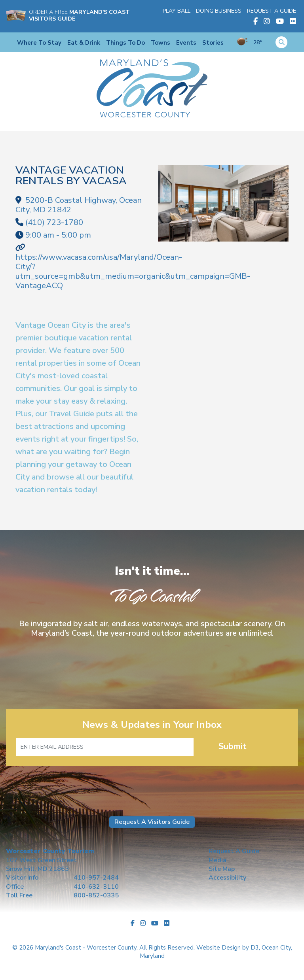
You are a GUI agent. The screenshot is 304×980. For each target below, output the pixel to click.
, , (79, 205)
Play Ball (177, 11)
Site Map (222, 869)
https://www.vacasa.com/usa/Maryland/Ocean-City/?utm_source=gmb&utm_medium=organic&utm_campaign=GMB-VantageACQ (133, 271)
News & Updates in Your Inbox (152, 725)
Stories (213, 43)
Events (186, 43)
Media (218, 860)
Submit (233, 746)
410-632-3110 (96, 887)
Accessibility (227, 878)
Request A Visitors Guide (152, 822)
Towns (161, 43)
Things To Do (125, 43)
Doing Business (219, 11)
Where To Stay (39, 43)
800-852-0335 (96, 895)
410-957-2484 (96, 878)
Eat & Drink (84, 43)
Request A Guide (272, 11)
